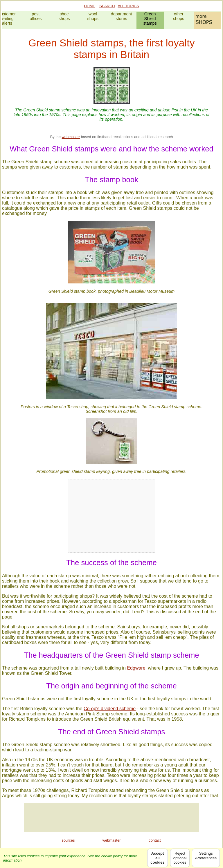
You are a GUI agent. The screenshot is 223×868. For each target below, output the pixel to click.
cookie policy (112, 856)
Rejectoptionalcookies (180, 858)
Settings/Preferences (206, 858)
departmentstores (122, 16)
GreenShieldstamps (150, 19)
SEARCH (107, 6)
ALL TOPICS (128, 6)
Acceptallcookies (157, 858)
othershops (179, 16)
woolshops (93, 16)
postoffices (36, 16)
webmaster (71, 137)
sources (68, 840)
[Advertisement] (111, 818)
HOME (90, 6)
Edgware (136, 668)
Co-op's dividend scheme (110, 709)
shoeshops (64, 16)
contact (155, 840)
